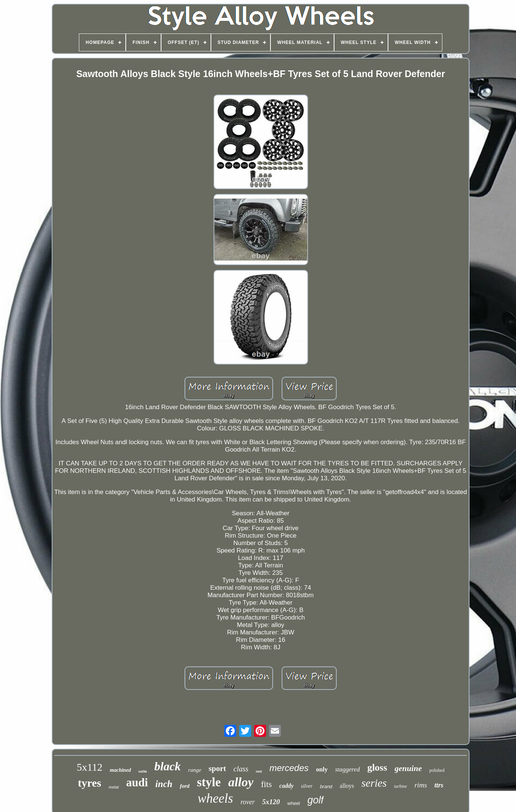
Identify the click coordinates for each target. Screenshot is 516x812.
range (195, 770)
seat (259, 771)
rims (421, 785)
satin (143, 771)
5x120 (271, 802)
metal (114, 787)
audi (137, 782)
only (322, 769)
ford (185, 786)
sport (217, 768)
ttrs (439, 785)
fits (266, 784)
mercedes (289, 768)
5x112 (89, 767)
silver (307, 786)
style (209, 782)
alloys (347, 786)
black (168, 766)
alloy (241, 782)
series (374, 783)
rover (247, 802)
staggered (347, 769)
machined (120, 770)
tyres (89, 783)
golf (315, 800)
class (241, 769)
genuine (408, 768)
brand (326, 786)
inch (164, 784)
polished (437, 770)
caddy (286, 786)
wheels (215, 798)
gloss (377, 768)
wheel (294, 803)
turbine (400, 786)
